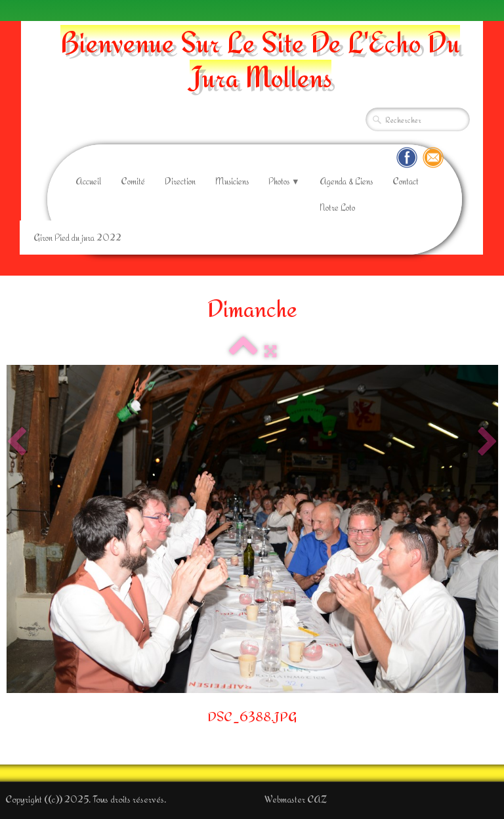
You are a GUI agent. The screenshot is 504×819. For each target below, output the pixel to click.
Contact (406, 181)
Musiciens (232, 181)
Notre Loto (337, 207)
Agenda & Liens (346, 181)
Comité (133, 181)
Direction (180, 181)
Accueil (88, 181)
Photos (284, 181)
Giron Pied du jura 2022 (77, 238)
